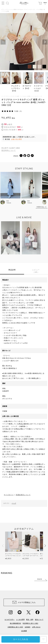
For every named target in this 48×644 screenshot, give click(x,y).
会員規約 (28, 627)
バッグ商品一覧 (41, 9)
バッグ (14, 503)
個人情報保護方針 (15, 623)
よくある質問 (20, 620)
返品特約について (9, 150)
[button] (3, 546)
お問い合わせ (36, 627)
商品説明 (12, 270)
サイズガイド (9, 495)
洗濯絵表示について (23, 495)
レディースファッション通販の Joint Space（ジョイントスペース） (18, 9)
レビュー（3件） (36, 271)
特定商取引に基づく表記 (30, 623)
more (40, 579)
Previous (3, 42)
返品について (39, 620)
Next (45, 42)
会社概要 (24, 631)
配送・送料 (30, 620)
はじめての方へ (10, 620)
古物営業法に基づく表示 (15, 627)
